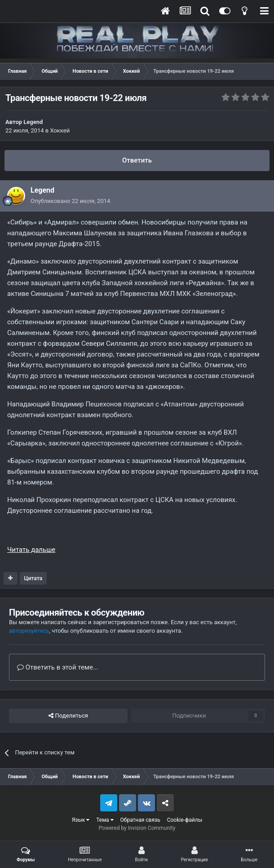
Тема (105, 820)
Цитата (33, 578)
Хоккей (60, 130)
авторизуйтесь (29, 631)
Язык (81, 820)
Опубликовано (70, 201)
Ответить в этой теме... (58, 667)
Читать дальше (31, 550)
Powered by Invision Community (137, 828)
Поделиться (68, 716)
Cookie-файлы (185, 820)
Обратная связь (140, 820)
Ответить (137, 160)
